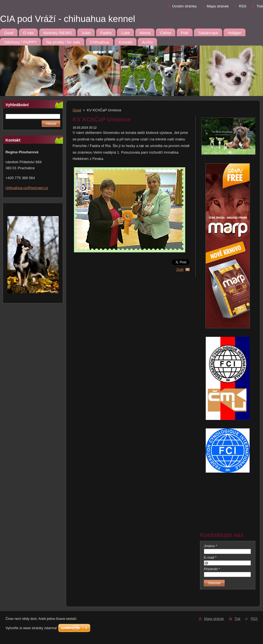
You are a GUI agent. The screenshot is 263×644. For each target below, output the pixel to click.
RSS (243, 6)
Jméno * (211, 546)
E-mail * (210, 557)
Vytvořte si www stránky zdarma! (31, 628)
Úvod (77, 110)
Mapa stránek (218, 6)
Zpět (180, 269)
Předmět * (212, 569)
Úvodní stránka (184, 6)
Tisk (260, 6)
